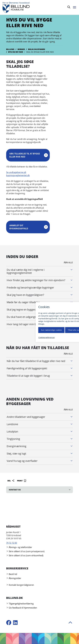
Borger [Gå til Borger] (21, 49)
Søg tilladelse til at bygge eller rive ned (25, 155)
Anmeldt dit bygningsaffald (19, 227)
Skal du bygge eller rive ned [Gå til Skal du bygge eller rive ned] (40, 52)
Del (11, 481)
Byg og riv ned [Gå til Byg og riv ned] (16, 52)
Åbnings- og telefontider (19, 547)
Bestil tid (12, 574)
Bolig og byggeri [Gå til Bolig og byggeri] (37, 49)
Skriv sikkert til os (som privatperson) (25, 551)
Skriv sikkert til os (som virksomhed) (25, 555)
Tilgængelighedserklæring (20, 604)
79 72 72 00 (12, 543)
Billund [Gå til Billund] (10, 49)
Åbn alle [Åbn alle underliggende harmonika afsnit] (68, 262)
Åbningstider (14, 578)
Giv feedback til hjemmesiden (22, 608)
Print (22, 481)
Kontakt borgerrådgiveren (20, 585)
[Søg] (69, 7)
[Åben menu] (75, 7)
